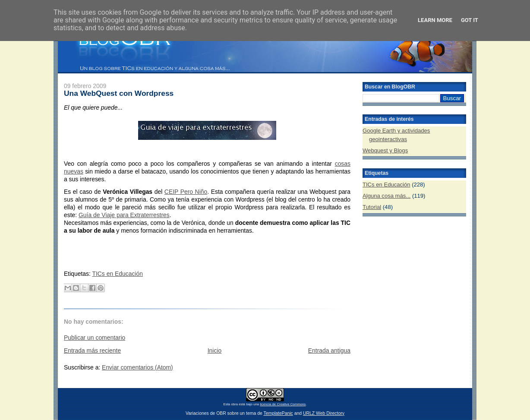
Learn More (435, 20)
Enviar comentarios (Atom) (137, 367)
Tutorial (372, 207)
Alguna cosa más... (386, 196)
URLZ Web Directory (324, 413)
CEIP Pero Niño (186, 192)
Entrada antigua (329, 351)
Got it (470, 20)
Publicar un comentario (95, 338)
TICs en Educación (117, 274)
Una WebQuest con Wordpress (119, 93)
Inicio (215, 351)
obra (234, 404)
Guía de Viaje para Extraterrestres (124, 215)
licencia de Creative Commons (283, 404)
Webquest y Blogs (385, 150)
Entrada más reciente (92, 351)
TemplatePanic (278, 413)
